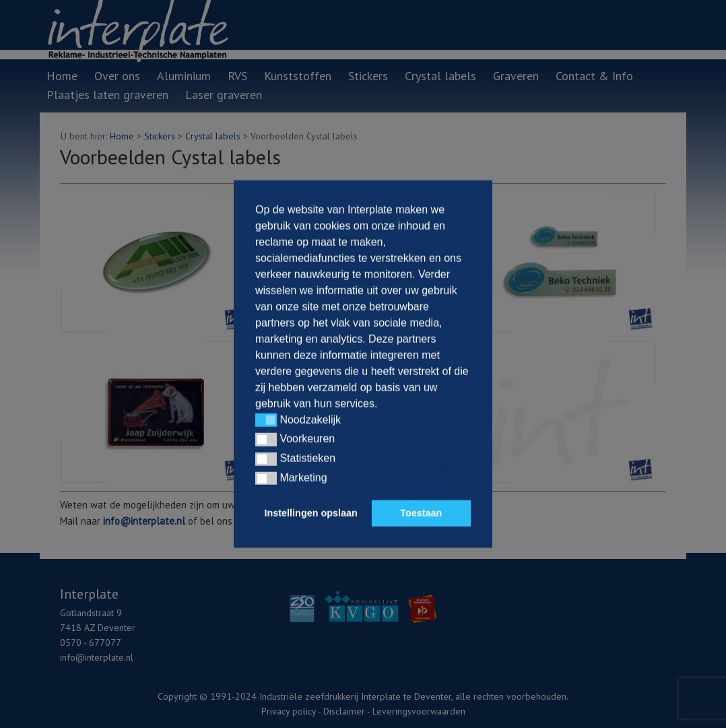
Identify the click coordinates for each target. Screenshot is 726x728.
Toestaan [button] (421, 513)
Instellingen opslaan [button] (311, 513)
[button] (266, 420)
